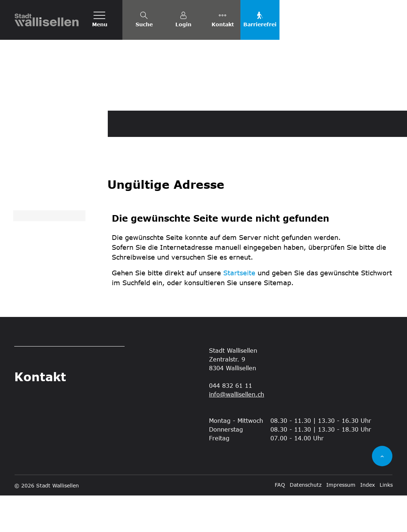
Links (386, 521)
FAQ (280, 521)
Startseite (239, 309)
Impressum (341, 521)
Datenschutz (306, 521)
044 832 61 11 (231, 422)
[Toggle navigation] (100, 20)
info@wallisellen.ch (237, 431)
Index (368, 521)
